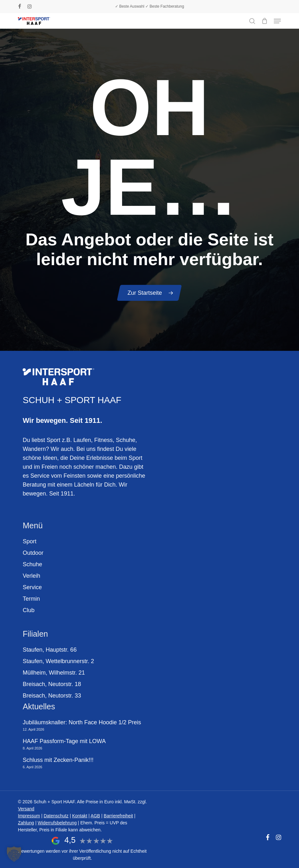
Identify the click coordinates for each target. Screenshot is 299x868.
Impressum (29, 816)
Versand (26, 809)
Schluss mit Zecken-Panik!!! (58, 760)
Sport (29, 541)
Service (32, 587)
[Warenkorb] (264, 21)
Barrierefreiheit (118, 816)
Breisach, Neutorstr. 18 (52, 684)
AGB (95, 816)
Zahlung (26, 823)
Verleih (31, 576)
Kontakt (80, 816)
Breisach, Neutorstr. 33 (52, 696)
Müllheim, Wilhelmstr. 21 (54, 673)
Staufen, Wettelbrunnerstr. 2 (58, 661)
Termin (31, 599)
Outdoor (33, 553)
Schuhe (32, 564)
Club (29, 610)
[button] (277, 21)
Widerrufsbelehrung (57, 823)
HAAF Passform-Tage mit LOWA (64, 741)
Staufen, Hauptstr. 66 (50, 650)
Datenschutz (56, 816)
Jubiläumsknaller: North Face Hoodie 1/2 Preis (82, 722)
